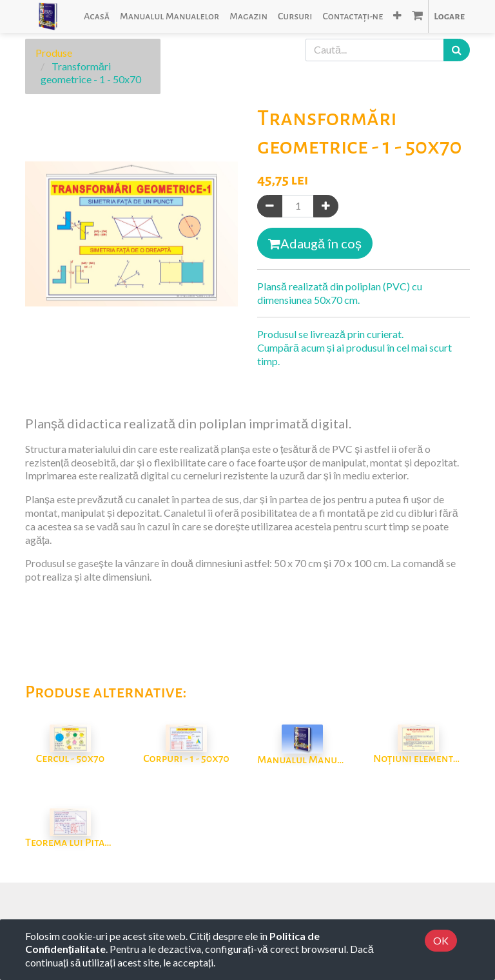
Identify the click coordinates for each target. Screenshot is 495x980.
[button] (397, 16)
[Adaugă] (326, 206)
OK (441, 940)
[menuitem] (97, 16)
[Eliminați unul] (270, 206)
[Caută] (457, 50)
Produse (54, 53)
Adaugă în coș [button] (315, 243)
